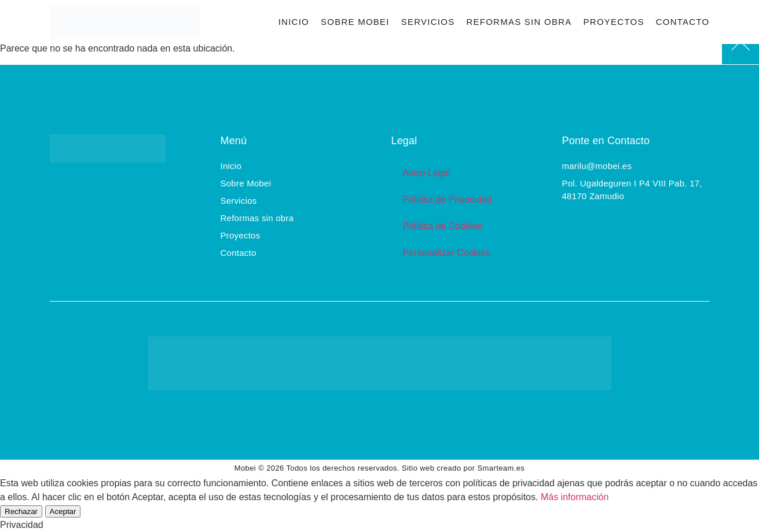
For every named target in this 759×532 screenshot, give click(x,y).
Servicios (428, 22)
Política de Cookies (443, 226)
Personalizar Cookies (447, 253)
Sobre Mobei (355, 22)
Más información (575, 497)
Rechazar (21, 511)
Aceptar (63, 511)
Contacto (683, 22)
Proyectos (614, 22)
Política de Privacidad (448, 199)
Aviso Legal (427, 173)
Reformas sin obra (519, 22)
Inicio (294, 22)
